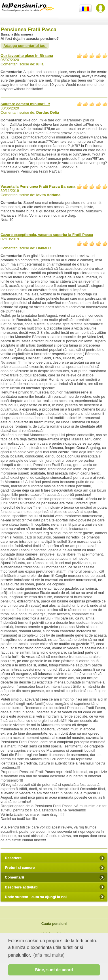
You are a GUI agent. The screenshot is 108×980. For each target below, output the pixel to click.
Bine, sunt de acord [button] (54, 970)
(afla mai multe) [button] (49, 955)
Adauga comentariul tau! (25, 46)
